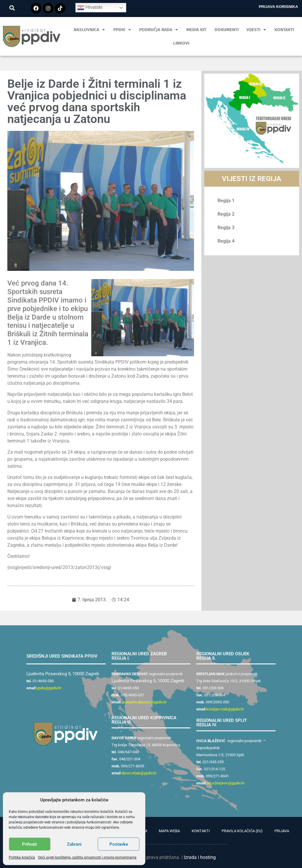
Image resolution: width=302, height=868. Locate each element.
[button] (12, 8)
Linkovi (181, 43)
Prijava (282, 831)
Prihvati (29, 844)
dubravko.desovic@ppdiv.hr (144, 702)
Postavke (119, 844)
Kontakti (284, 30)
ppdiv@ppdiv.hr (49, 688)
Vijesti (256, 30)
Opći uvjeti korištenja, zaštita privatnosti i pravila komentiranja (87, 857)
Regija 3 (226, 228)
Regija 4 (226, 241)
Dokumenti (227, 30)
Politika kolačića (22, 857)
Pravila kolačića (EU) (242, 831)
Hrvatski (90, 8)
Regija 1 (226, 201)
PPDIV (122, 30)
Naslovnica (89, 30)
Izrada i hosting (200, 857)
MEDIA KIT (196, 30)
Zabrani (74, 844)
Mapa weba (169, 831)
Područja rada (159, 30)
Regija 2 (226, 214)
